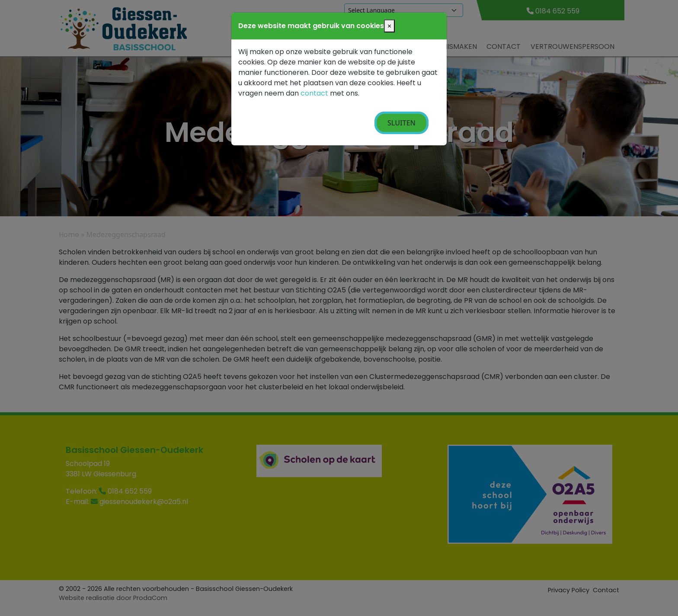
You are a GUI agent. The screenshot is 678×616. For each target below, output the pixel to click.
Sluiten (401, 123)
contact (314, 93)
